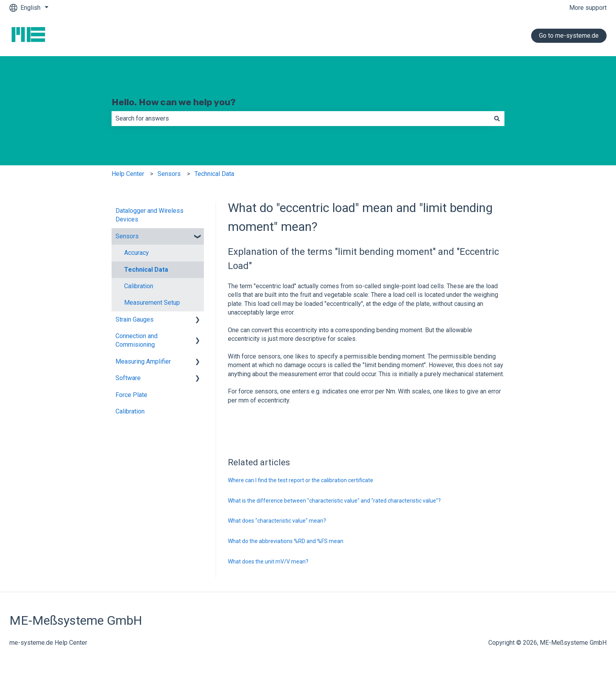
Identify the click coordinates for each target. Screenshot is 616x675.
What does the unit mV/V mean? (268, 562)
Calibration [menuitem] (139, 286)
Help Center (128, 174)
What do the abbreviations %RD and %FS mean (286, 541)
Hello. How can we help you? (174, 102)
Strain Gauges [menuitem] (135, 319)
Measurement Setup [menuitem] (152, 303)
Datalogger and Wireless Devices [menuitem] (149, 215)
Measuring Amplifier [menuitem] (143, 361)
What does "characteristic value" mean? (277, 521)
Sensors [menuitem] (127, 236)
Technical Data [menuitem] (146, 270)
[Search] (497, 119)
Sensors (169, 174)
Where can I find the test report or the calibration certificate (301, 480)
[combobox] (301, 119)
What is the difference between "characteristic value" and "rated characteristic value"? (334, 501)
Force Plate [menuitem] (131, 395)
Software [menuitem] (128, 378)
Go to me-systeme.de (569, 36)
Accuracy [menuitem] (137, 253)
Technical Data (214, 174)
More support (588, 8)
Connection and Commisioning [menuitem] (137, 340)
